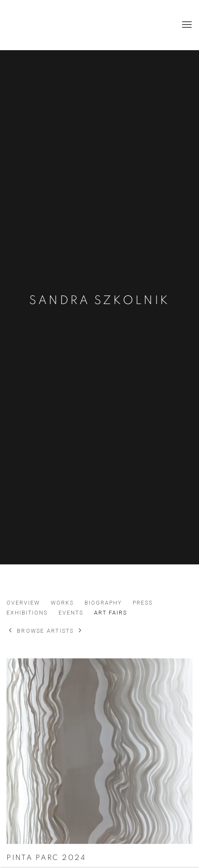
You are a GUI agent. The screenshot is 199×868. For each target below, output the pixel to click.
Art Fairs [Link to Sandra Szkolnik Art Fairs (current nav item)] (111, 613)
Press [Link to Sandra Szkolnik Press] (143, 603)
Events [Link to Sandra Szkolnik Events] (71, 613)
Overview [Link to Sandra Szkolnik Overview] (23, 603)
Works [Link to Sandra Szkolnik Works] (62, 603)
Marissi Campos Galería (72, 25)
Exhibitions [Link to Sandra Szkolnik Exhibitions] (27, 613)
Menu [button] (186, 25)
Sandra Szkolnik (99, 301)
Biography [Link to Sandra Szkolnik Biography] (103, 603)
